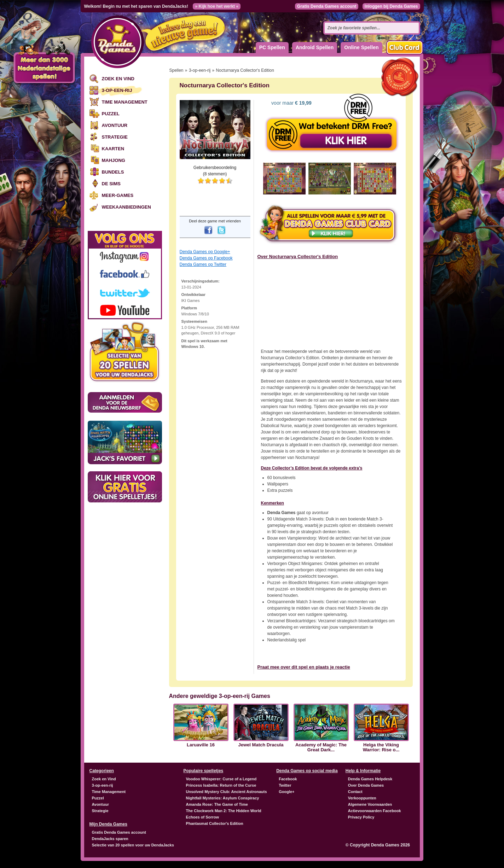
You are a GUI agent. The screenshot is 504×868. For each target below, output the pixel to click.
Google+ (286, 792)
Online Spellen (361, 47)
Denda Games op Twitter (203, 264)
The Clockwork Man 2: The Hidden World (224, 811)
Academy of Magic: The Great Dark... (321, 747)
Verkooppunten (362, 798)
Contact (355, 792)
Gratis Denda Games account (327, 6)
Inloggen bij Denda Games (391, 6)
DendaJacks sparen (110, 839)
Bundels (113, 172)
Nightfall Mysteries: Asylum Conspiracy (223, 798)
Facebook (288, 779)
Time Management (125, 102)
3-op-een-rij (117, 90)
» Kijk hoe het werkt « (217, 6)
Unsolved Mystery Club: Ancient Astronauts (227, 792)
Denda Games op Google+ (205, 252)
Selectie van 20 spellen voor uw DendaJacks (133, 845)
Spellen (176, 70)
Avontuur (115, 125)
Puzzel (111, 114)
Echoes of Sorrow (203, 817)
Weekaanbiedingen (126, 207)
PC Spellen (272, 47)
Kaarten (113, 149)
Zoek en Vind (118, 79)
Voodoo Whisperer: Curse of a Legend (221, 779)
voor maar (291, 103)
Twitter (285, 785)
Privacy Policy (361, 817)
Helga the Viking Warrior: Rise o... (381, 747)
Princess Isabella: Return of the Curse (221, 785)
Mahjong (114, 160)
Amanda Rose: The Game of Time (217, 804)
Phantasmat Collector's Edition (215, 823)
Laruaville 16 (201, 745)
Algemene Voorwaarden (370, 804)
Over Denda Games (366, 785)
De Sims (111, 184)
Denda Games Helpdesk (370, 779)
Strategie (115, 137)
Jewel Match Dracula (261, 745)
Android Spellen (315, 47)
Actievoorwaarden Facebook (375, 811)
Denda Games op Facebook (206, 258)
